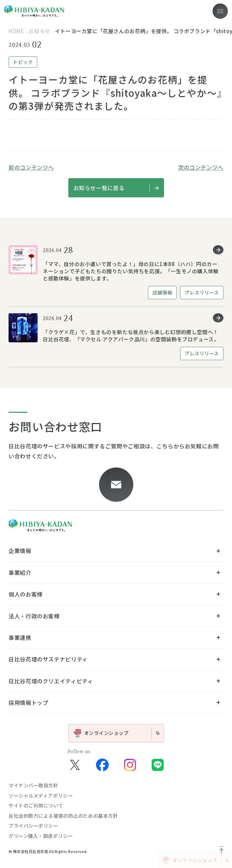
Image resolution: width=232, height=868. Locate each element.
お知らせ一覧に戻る (116, 188)
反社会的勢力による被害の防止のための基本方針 (63, 816)
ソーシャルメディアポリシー (41, 795)
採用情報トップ (28, 702)
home (16, 31)
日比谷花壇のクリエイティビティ (51, 681)
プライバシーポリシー (33, 826)
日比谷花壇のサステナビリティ (48, 659)
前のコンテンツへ (31, 167)
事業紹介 (20, 573)
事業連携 (20, 637)
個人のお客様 (26, 594)
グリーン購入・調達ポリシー (41, 836)
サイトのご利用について (36, 805)
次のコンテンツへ (201, 167)
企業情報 (20, 551)
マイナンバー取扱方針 (33, 785)
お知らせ (39, 31)
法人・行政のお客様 (34, 616)
